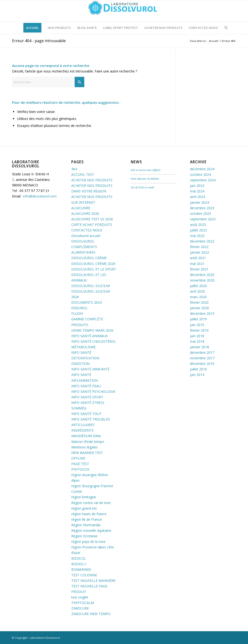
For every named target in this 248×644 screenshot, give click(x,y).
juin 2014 (197, 375)
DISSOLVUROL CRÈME (89, 258)
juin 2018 (197, 336)
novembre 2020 (202, 280)
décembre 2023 (202, 208)
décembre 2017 (202, 352)
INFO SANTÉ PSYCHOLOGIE (93, 391)
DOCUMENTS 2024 (86, 302)
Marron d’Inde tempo (88, 442)
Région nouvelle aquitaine (91, 530)
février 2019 (199, 330)
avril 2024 (197, 197)
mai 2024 (197, 191)
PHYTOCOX (80, 469)
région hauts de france (89, 514)
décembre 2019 (202, 313)
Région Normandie (86, 525)
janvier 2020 (199, 308)
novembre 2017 (202, 358)
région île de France (87, 519)
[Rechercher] (224, 28)
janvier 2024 (199, 202)
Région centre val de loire (91, 503)
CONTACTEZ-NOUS (87, 230)
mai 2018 (197, 341)
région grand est (84, 508)
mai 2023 (197, 236)
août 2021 (198, 258)
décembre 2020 (202, 275)
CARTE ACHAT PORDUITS (92, 225)
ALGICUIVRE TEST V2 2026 (92, 219)
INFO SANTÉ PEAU (86, 386)
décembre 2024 (202, 169)
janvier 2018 (199, 347)
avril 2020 (197, 291)
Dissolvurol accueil (86, 236)
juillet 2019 (198, 319)
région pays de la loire (88, 542)
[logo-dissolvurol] (124, 11)
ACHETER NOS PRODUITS (92, 180)
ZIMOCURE (80, 608)
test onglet (80, 597)
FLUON (77, 313)
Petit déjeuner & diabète (145, 179)
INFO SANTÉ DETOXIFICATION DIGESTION (85, 358)
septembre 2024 (203, 180)
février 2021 (199, 269)
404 (74, 169)
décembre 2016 (202, 364)
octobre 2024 (200, 174)
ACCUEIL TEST (83, 174)
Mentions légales (85, 447)
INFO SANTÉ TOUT (86, 414)
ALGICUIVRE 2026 (85, 214)
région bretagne (84, 497)
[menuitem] (32, 28)
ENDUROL (79, 308)
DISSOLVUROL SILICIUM (91, 286)
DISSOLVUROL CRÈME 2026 (93, 264)
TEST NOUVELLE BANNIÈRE (93, 581)
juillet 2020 (198, 286)
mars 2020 (198, 297)
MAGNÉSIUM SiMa (86, 436)
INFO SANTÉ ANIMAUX (89, 336)
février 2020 (199, 302)
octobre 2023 (200, 214)
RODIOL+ (79, 564)
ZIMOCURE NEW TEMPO (91, 614)
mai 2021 (197, 264)
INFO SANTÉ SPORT (87, 397)
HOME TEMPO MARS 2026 (92, 330)
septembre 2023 (203, 219)
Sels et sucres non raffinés (146, 170)
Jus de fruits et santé (143, 187)
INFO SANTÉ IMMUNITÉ (90, 369)
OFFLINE (78, 458)
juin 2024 (197, 186)
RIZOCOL (79, 558)
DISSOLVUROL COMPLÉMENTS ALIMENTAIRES (84, 247)
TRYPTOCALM (83, 603)
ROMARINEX (81, 569)
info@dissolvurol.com (40, 196)
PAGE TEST (80, 464)
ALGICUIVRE (81, 208)
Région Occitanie (84, 536)
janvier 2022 (199, 252)
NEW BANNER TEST (87, 453)
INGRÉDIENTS (82, 430)
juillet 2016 (198, 369)
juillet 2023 (198, 230)
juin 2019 (197, 325)
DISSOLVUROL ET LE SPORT (94, 269)
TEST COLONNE (84, 575)
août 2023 (198, 225)
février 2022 (199, 247)
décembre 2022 (202, 241)
